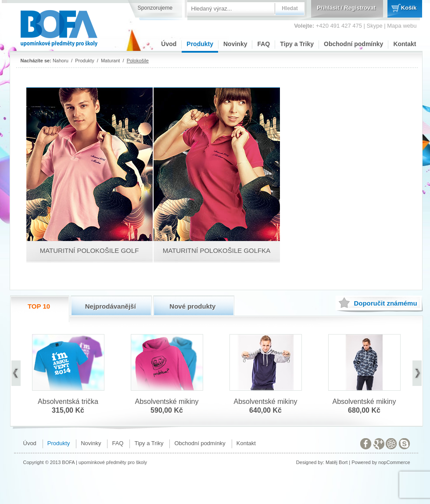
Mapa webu (402, 26)
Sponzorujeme (155, 8)
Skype (375, 26)
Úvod (169, 44)
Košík (409, 8)
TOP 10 (39, 306)
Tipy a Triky (297, 44)
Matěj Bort (337, 462)
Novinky (235, 44)
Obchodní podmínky (353, 44)
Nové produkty (192, 306)
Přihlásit (328, 8)
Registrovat (360, 8)
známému (385, 303)
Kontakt (405, 44)
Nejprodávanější (111, 306)
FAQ (263, 44)
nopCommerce (394, 462)
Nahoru (61, 61)
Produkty (200, 44)
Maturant (110, 61)
